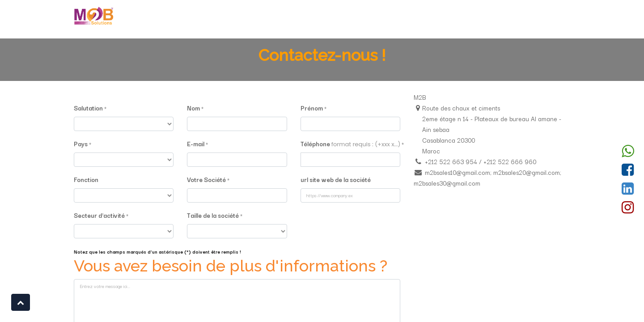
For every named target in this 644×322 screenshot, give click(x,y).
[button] (21, 302)
